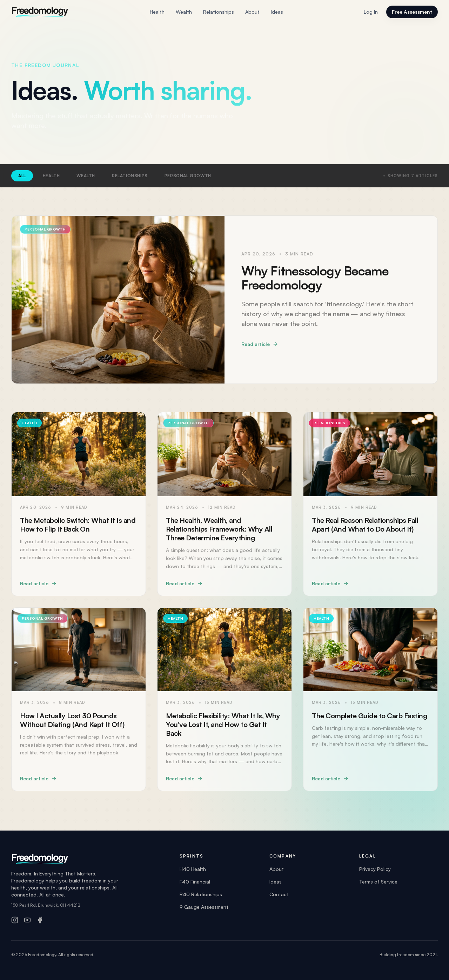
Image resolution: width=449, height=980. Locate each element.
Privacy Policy (375, 869)
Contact (279, 894)
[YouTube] (27, 920)
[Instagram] (15, 920)
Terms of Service (378, 882)
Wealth (184, 12)
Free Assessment (412, 12)
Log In (371, 12)
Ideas (277, 12)
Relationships (219, 12)
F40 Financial (195, 882)
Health (157, 12)
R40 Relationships (201, 894)
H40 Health (193, 869)
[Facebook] (40, 920)
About (252, 12)
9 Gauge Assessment (204, 907)
